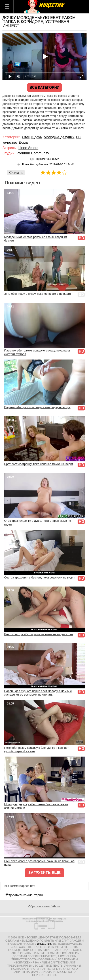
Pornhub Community (33, 153)
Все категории (44, 87)
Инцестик (44, 944)
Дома (23, 142)
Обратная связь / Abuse (44, 906)
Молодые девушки (59, 137)
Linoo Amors (28, 148)
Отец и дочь (32, 137)
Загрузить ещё (44, 873)
